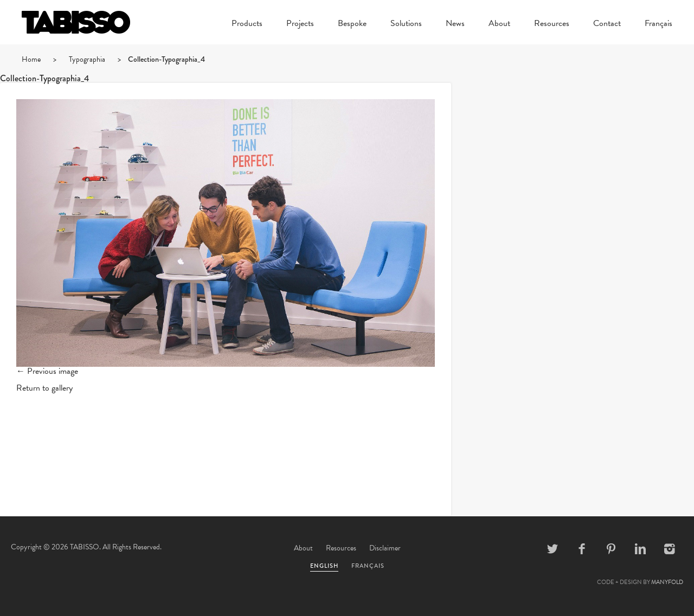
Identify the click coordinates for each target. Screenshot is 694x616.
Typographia (87, 59)
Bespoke (352, 24)
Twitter (552, 549)
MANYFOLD (667, 582)
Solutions (406, 24)
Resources (552, 24)
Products (247, 24)
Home (31, 59)
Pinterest (611, 549)
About (499, 24)
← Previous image (47, 371)
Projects (300, 24)
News (455, 24)
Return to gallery (44, 388)
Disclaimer (385, 548)
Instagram (670, 549)
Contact (607, 24)
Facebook (582, 549)
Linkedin (640, 549)
